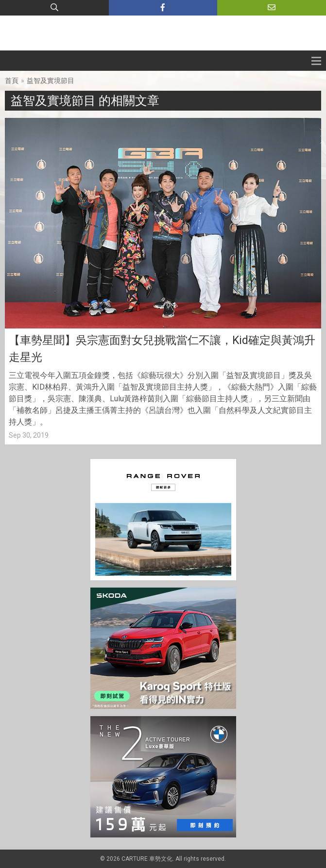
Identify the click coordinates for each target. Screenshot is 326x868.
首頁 (12, 81)
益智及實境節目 (51, 81)
